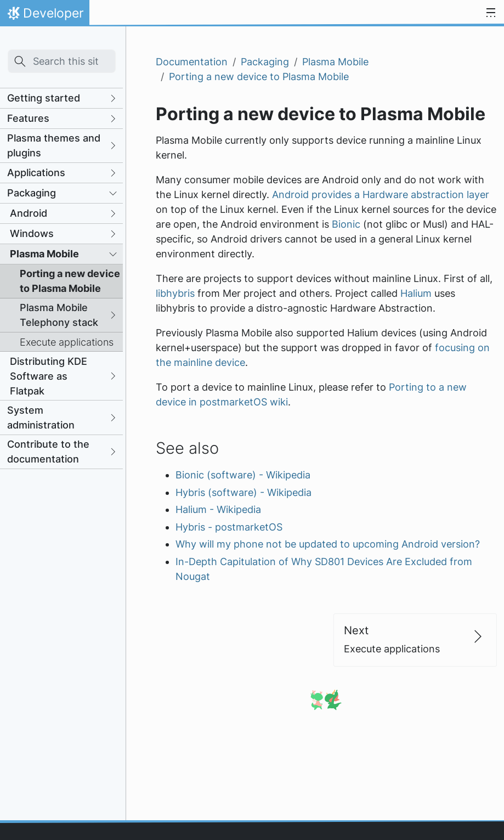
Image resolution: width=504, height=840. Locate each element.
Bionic (346, 224)
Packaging (32, 193)
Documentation (192, 62)
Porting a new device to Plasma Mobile (70, 281)
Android (29, 213)
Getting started (44, 98)
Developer (44, 16)
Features (28, 118)
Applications (36, 173)
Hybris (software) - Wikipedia (243, 492)
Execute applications (67, 342)
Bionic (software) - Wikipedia (243, 475)
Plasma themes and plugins (54, 145)
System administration (41, 418)
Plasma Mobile (44, 254)
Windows (32, 233)
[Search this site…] (62, 61)
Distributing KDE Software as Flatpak (49, 376)
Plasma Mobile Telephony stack (59, 315)
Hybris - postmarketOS (229, 527)
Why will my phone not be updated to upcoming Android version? (328, 544)
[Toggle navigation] (491, 13)
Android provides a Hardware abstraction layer (381, 195)
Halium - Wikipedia (218, 509)
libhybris (175, 293)
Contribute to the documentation (48, 452)
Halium (416, 293)
